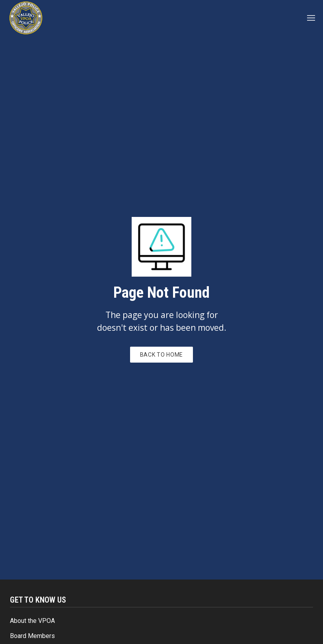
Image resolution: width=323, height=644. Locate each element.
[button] (311, 18)
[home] (26, 18)
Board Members (32, 636)
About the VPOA (32, 621)
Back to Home (161, 355)
